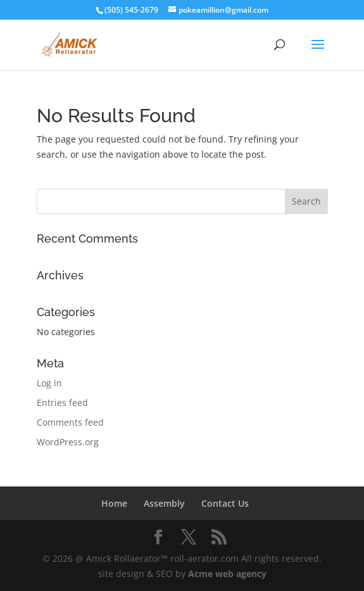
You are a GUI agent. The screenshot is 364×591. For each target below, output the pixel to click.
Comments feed (70, 422)
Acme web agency (227, 574)
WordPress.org (68, 442)
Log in (49, 383)
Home (114, 503)
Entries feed (62, 403)
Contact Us (225, 503)
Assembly (164, 503)
